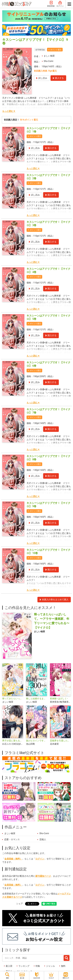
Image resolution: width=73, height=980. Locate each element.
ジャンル (51, 966)
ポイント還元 (56, 50)
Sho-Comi (48, 61)
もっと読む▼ (9, 111)
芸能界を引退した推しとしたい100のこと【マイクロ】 (60, 741)
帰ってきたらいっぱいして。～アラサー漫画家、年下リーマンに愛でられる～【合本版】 (13, 699)
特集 (38, 966)
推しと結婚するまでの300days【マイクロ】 (36, 699)
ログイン (60, 4)
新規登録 (51, 4)
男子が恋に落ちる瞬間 (13, 741)
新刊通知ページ (43, 876)
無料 (63, 966)
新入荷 (9, 966)
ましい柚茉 (49, 56)
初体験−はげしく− (59, 699)
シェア (20, 904)
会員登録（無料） (13, 859)
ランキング (24, 966)
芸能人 (43, 839)
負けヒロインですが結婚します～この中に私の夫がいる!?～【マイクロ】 (36, 741)
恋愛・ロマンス (12, 839)
